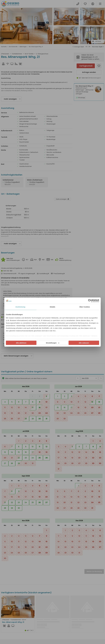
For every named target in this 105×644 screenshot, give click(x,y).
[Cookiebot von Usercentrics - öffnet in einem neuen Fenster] (90, 301)
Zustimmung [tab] (20, 307)
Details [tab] (52, 307)
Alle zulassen (84, 343)
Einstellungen (53, 343)
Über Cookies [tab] (85, 307)
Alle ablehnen (21, 343)
